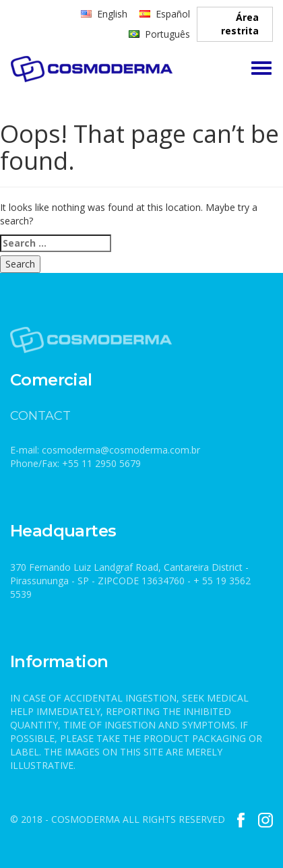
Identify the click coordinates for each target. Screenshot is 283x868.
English (112, 14)
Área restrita (240, 24)
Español (173, 14)
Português (167, 34)
